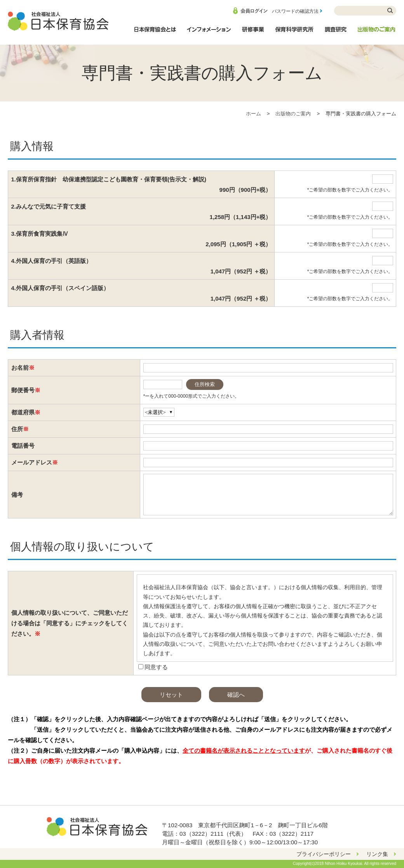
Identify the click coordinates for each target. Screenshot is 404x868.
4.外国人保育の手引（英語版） (141, 267)
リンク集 (377, 854)
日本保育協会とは (155, 33)
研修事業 (253, 33)
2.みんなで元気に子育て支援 (141, 213)
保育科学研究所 (294, 33)
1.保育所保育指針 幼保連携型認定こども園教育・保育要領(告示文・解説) (141, 185)
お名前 (20, 368)
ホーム (253, 114)
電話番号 (23, 446)
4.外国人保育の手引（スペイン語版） (141, 294)
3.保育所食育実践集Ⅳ (141, 240)
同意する (156, 667)
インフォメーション (209, 33)
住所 (17, 429)
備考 (17, 495)
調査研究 (336, 33)
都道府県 (23, 412)
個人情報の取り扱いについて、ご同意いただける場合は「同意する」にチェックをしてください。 (70, 623)
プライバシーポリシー (324, 854)
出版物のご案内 (377, 33)
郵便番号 (23, 390)
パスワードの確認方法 (295, 11)
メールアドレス (32, 462)
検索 (390, 11)
